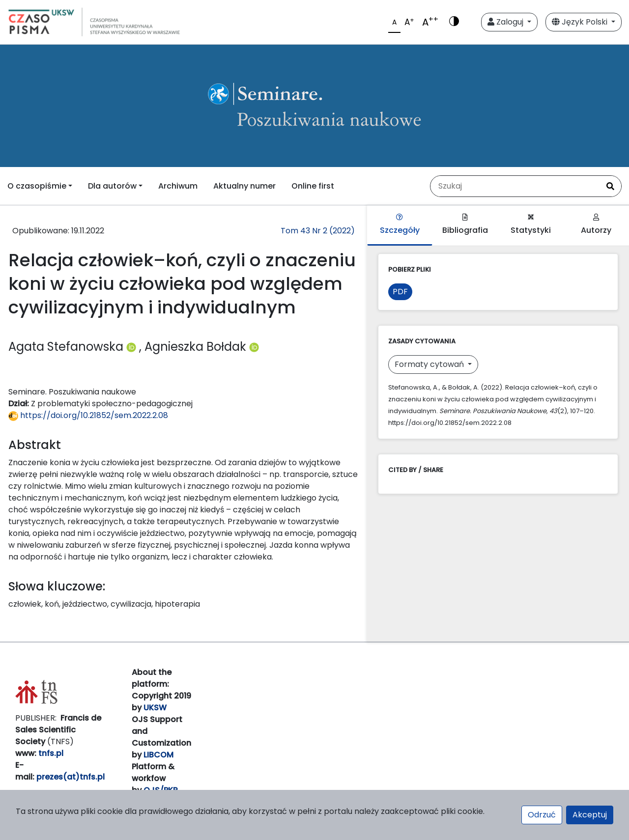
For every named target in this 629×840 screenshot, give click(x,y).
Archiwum (178, 186)
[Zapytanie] (515, 186)
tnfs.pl (51, 753)
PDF (400, 292)
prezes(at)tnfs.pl (71, 777)
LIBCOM (158, 755)
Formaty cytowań (430, 364)
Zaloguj (506, 22)
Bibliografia (465, 225)
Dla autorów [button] (112, 186)
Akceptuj (590, 815)
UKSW (155, 708)
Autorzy (596, 225)
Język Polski (581, 22)
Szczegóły (400, 225)
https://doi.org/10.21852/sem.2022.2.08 (88, 415)
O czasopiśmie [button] (37, 186)
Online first (313, 186)
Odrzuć (542, 815)
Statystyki (531, 225)
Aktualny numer (244, 186)
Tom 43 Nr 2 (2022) (318, 231)
